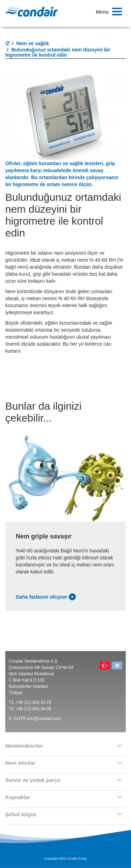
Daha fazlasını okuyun (46, 597)
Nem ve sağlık (33, 43)
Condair (31, 12)
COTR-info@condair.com (37, 719)
